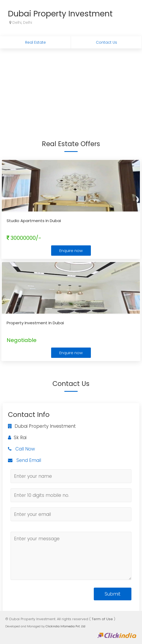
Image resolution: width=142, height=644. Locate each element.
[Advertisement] (71, 88)
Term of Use (102, 619)
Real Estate (35, 42)
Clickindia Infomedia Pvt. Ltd (65, 626)
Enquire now (71, 251)
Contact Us (106, 42)
